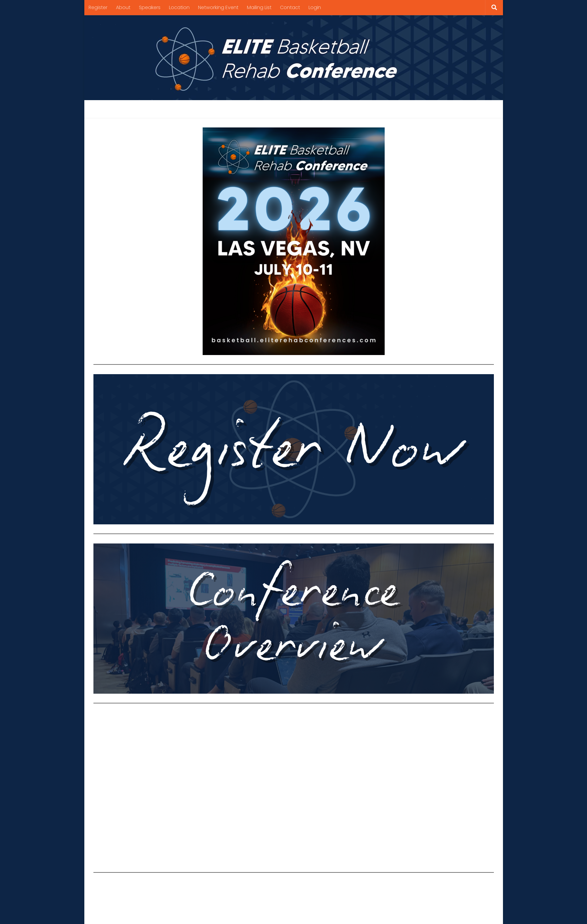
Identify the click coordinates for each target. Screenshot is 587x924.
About (123, 7)
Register (98, 7)
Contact (290, 7)
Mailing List (259, 7)
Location (179, 7)
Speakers (150, 7)
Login (315, 7)
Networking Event (218, 7)
